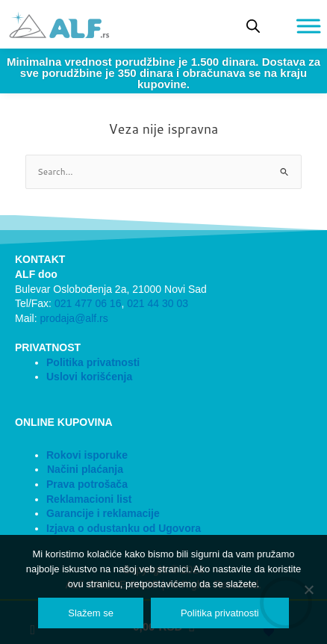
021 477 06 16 (88, 303)
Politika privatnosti (220, 613)
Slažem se (91, 613)
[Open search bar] (253, 26)
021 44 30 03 (158, 303)
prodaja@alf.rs (74, 318)
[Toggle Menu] (308, 26)
